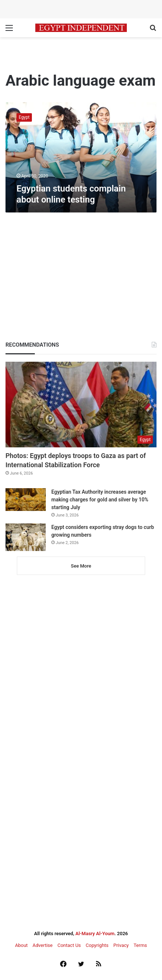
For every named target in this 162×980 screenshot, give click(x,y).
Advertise (43, 945)
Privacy (121, 945)
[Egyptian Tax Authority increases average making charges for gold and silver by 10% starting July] (26, 500)
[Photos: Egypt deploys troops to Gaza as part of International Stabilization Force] (81, 404)
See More (81, 566)
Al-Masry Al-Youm (95, 933)
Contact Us (69, 945)
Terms (140, 945)
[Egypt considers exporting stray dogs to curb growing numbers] (26, 537)
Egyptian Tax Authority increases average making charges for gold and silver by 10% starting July (100, 500)
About (21, 945)
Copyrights (97, 945)
